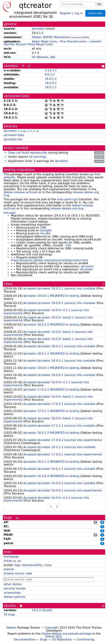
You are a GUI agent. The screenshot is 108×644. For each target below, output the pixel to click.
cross (48, 565)
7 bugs (22, 131)
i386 (43, 228)
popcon (9, 569)
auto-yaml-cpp (67, 199)
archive (76, 37)
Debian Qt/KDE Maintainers (51, 37)
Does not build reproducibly (28, 153)
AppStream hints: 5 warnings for (54, 161)
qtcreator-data (14, 135)
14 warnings (38, 157)
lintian (8, 561)
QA (52, 57)
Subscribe (95, 13)
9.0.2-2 (50, 75)
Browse (43, 57)
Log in (78, 13)
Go (99, 4)
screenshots (12, 593)
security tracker (15, 588)
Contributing (85, 639)
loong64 (46, 230)
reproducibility (32, 565)
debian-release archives (21, 192)
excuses (9, 213)
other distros (13, 584)
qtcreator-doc (13, 139)
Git (34, 57)
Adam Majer (40, 41)
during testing (54, 153)
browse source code (18, 573)
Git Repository (62, 639)
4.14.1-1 (51, 70)
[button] (5, 153)
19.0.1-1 (51, 87)
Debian (11, 628)
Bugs (44, 639)
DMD (86, 37)
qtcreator (38, 29)
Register (66, 13)
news (8, 284)
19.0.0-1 (51, 83)
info (68, 245)
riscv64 (45, 233)
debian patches (15, 597)
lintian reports (54, 157)
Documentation (25, 639)
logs (17, 565)
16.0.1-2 (51, 79)
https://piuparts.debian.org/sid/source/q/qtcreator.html (49, 260)
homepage (11, 557)
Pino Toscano (69, 41)
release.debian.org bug (67, 208)
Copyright (52, 628)
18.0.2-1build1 (42, 610)
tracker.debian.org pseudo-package (66, 634)
